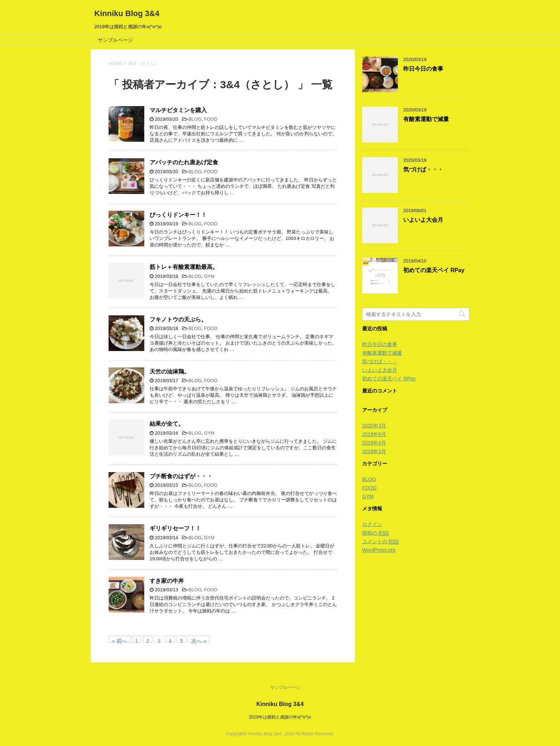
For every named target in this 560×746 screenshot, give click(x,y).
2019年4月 (374, 443)
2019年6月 (374, 434)
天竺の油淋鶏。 (170, 372)
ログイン (372, 524)
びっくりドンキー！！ (178, 215)
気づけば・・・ (423, 169)
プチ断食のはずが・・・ (181, 476)
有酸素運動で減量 (426, 119)
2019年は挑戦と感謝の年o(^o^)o (280, 717)
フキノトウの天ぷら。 (178, 319)
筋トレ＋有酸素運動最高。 (184, 267)
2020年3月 (374, 426)
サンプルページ (115, 40)
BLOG (195, 119)
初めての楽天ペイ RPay (434, 270)
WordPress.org (379, 550)
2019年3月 (374, 451)
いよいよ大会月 (423, 220)
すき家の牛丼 (167, 581)
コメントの (381, 542)
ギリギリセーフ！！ (175, 528)
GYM (209, 276)
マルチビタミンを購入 (178, 110)
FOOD (211, 119)
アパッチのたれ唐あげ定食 (184, 162)
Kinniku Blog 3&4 (127, 13)
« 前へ (119, 640)
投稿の (376, 533)
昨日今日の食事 (423, 69)
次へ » (199, 640)
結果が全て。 (167, 424)
